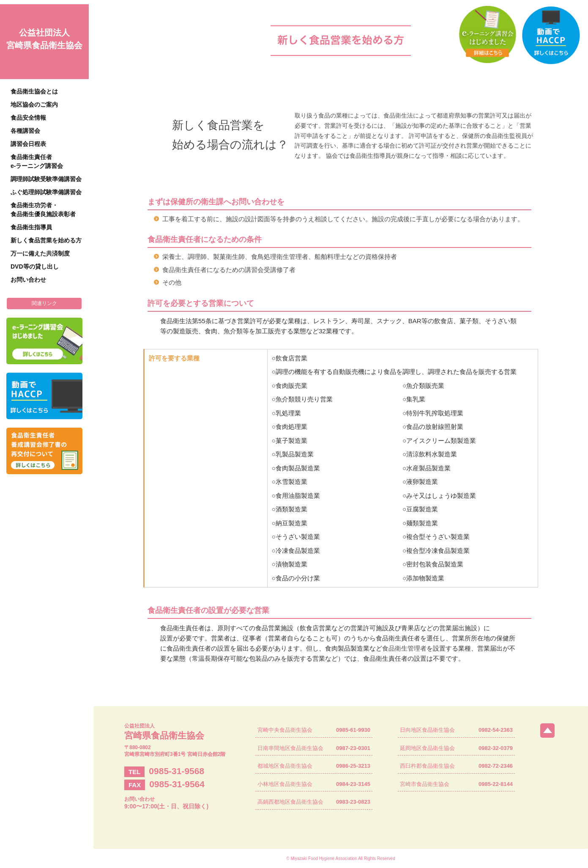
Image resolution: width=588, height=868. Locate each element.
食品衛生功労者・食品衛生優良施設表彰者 (43, 210)
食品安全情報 (28, 118)
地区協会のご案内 (34, 104)
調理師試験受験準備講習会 (46, 179)
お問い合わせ (28, 280)
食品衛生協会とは (34, 91)
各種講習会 (25, 131)
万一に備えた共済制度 (40, 253)
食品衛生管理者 (404, 648)
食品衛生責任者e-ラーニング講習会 (37, 161)
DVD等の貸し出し (35, 266)
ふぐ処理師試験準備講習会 (46, 192)
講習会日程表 (28, 144)
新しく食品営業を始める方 (46, 240)
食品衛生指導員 (31, 227)
